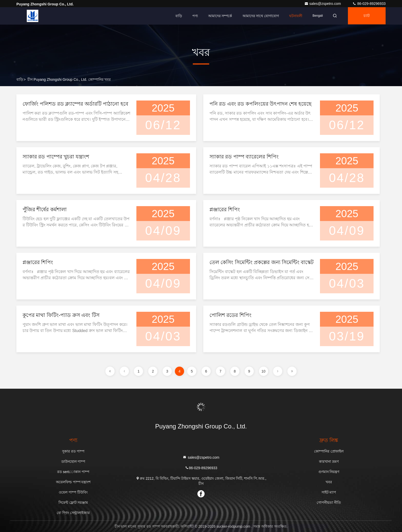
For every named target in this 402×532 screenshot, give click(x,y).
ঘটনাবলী (294, 16)
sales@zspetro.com (323, 4)
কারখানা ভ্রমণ (329, 461)
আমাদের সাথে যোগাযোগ (259, 16)
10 (264, 371)
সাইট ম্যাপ (329, 492)
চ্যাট (366, 16)
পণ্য (193, 16)
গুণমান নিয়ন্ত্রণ (329, 472)
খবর (329, 482)
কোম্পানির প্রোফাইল (329, 451)
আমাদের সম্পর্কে (218, 16)
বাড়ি (177, 16)
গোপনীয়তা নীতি (329, 503)
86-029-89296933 (369, 4)
